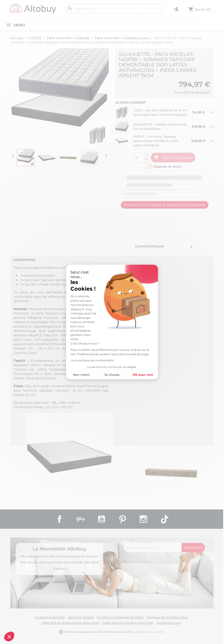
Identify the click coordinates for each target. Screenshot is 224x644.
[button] (9, 637)
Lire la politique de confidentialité (92, 360)
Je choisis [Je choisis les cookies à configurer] (112, 375)
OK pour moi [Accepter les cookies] (143, 375)
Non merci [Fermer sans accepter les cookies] (81, 375)
